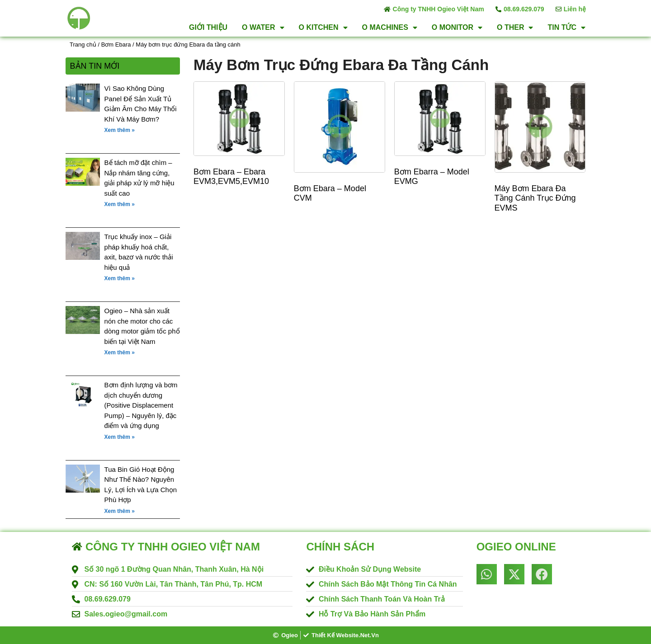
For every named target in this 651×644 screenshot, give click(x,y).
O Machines (390, 28)
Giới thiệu (208, 27)
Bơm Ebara (116, 45)
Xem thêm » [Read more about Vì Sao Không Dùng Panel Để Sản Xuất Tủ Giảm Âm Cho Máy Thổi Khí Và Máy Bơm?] (120, 130)
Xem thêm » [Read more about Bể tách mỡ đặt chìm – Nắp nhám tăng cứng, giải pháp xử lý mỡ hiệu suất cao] (120, 204)
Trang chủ (83, 45)
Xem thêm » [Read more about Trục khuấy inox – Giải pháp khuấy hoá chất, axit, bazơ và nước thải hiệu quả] (120, 278)
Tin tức (566, 28)
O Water (263, 28)
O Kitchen (323, 28)
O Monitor (457, 28)
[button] (487, 574)
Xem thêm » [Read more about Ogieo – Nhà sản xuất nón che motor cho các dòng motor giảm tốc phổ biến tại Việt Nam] (120, 353)
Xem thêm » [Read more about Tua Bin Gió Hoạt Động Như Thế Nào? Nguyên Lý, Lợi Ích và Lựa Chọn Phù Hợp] (120, 511)
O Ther (515, 28)
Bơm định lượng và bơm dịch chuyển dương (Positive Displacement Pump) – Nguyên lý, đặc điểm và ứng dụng (141, 405)
